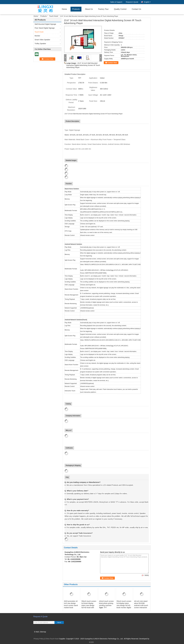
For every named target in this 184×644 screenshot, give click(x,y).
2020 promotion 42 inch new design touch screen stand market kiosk (71, 604)
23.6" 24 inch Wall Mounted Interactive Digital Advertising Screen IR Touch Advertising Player (83, 65)
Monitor (37, 36)
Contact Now (112, 63)
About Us (89, 9)
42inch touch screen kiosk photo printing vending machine (106, 603)
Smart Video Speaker (42, 40)
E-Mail (36, 632)
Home (64, 9)
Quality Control (120, 9)
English (147, 2)
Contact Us (136, 9)
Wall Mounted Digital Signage (45, 24)
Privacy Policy (39, 639)
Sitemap (43, 632)
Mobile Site (38, 635)
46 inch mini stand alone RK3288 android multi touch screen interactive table (141, 605)
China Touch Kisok (52, 639)
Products (76, 9)
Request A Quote (132, 2)
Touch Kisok (54, 16)
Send (59, 623)
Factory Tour (103, 9)
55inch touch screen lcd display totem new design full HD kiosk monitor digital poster (124, 605)
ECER (91, 642)
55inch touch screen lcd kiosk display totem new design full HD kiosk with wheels (89, 605)
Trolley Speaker (40, 44)
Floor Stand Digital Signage (45, 28)
